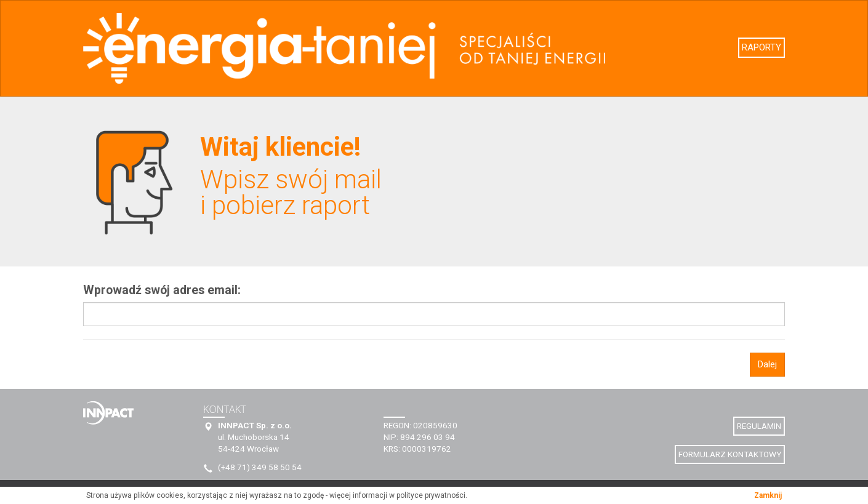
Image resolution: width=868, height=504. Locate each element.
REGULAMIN (759, 426)
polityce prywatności (431, 495)
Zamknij (768, 495)
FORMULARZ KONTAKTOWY (730, 454)
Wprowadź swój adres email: (162, 290)
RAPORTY (762, 47)
